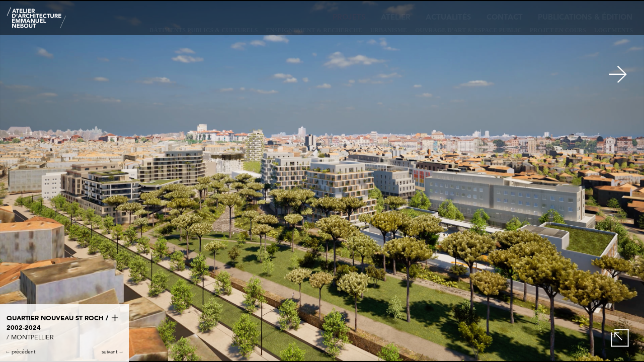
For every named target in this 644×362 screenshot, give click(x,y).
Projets (349, 18)
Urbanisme (389, 30)
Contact (505, 18)
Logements (614, 30)
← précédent (20, 352)
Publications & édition (585, 18)
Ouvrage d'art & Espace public (468, 30)
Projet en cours (558, 30)
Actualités (449, 18)
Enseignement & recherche (314, 30)
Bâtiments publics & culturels (204, 30)
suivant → (113, 352)
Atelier (396, 18)
